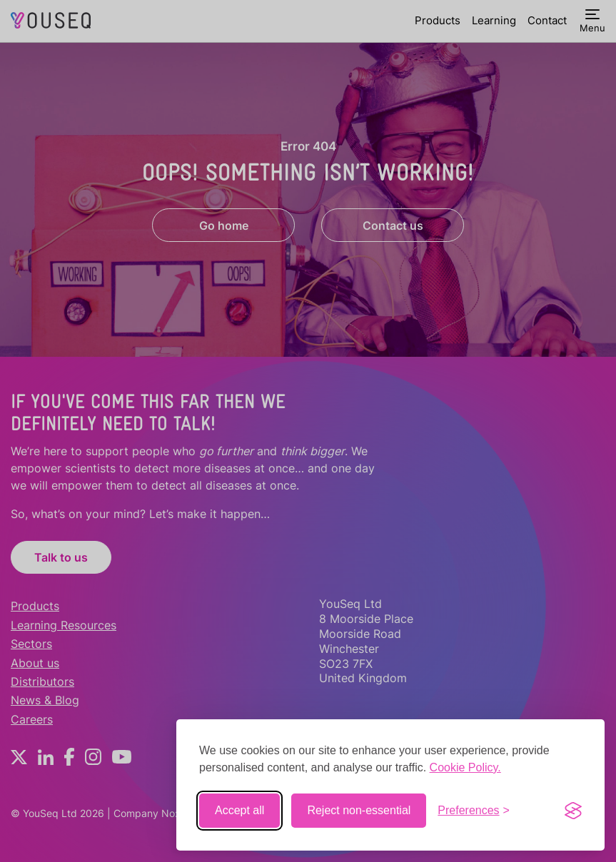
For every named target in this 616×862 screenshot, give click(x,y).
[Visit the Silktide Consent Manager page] (573, 811)
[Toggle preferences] (474, 811)
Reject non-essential (359, 810)
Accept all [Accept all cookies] (239, 810)
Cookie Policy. (465, 767)
